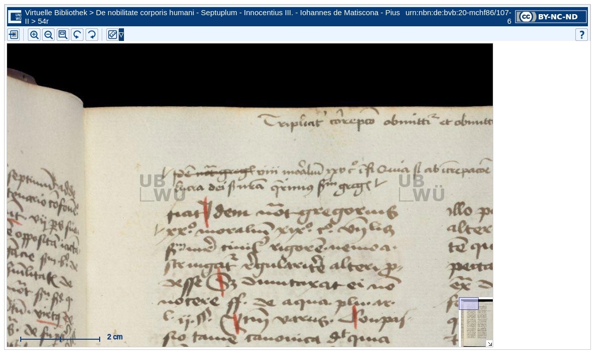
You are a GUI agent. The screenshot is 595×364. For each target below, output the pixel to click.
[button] (63, 35)
